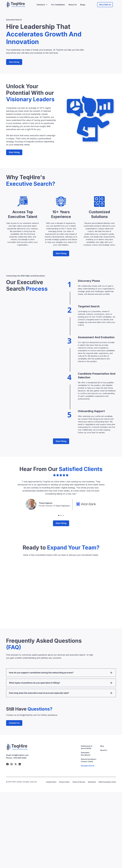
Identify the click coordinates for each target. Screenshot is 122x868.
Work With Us (105, 5)
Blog (102, 746)
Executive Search (88, 766)
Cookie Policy (51, 782)
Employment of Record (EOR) (87, 747)
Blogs (83, 5)
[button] (42, 5)
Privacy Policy (64, 782)
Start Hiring (14, 62)
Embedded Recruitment (86, 754)
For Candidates (58, 5)
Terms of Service (79, 782)
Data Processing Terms (107, 782)
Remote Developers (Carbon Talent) (89, 760)
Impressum (92, 782)
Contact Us (14, 723)
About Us (73, 5)
